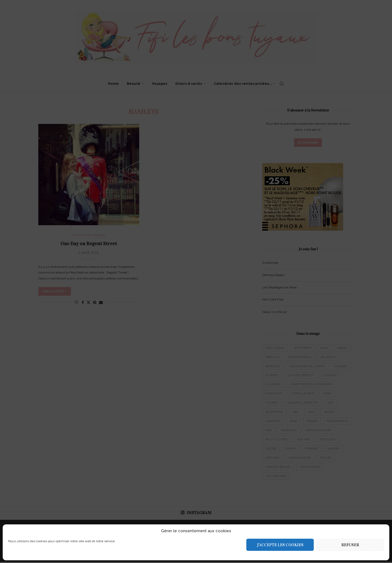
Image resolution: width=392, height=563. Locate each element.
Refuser (350, 545)
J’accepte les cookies (280, 545)
